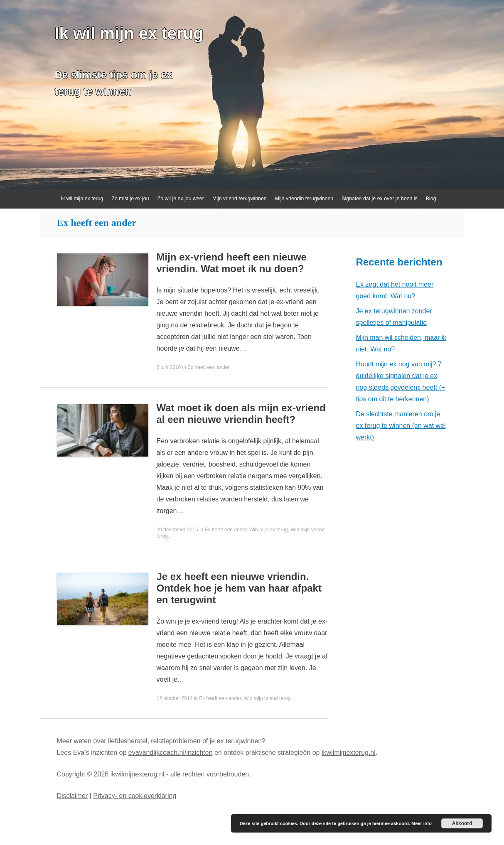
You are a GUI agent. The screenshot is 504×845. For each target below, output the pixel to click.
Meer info (422, 823)
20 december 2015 (177, 530)
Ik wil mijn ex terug (129, 33)
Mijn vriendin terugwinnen (304, 199)
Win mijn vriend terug (267, 698)
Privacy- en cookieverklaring (135, 796)
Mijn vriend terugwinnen (240, 199)
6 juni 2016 (169, 367)
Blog (431, 199)
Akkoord (462, 823)
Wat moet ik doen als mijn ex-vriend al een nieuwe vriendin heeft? (241, 414)
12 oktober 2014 (175, 698)
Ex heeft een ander (208, 367)
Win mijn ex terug (269, 530)
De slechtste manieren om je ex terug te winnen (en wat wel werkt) (401, 426)
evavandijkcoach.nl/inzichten (171, 753)
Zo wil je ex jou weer (181, 199)
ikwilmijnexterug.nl (349, 753)
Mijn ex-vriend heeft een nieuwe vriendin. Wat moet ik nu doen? (232, 263)
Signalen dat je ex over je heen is (380, 199)
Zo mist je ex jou (130, 199)
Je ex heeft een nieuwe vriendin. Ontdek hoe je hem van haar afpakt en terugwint (239, 588)
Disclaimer (73, 796)
